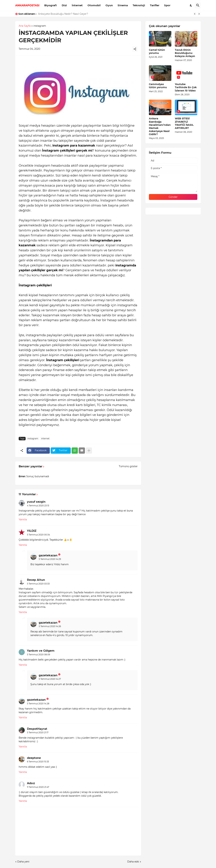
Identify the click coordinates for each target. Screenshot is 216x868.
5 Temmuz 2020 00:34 (38, 535)
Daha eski (133, 862)
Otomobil (94, 5)
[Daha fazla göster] (89, 451)
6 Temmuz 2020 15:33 (38, 762)
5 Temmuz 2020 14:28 (38, 704)
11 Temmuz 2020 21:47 (38, 787)
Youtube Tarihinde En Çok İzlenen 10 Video (186, 87)
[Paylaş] (135, 49)
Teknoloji (139, 5)
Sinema (123, 5)
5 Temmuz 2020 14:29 (50, 559)
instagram (40, 26)
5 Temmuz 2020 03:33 (38, 584)
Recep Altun (36, 580)
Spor (167, 5)
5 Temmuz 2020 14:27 (50, 679)
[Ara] (198, 5)
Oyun (109, 5)
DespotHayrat (37, 729)
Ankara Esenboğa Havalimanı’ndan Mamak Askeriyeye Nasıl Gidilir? (160, 126)
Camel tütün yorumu (157, 51)
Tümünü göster (128, 466)
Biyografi (51, 5)
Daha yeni (23, 862)
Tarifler (155, 5)
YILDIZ (32, 531)
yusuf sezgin (36, 502)
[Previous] (195, 14)
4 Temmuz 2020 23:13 (38, 506)
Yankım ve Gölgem (41, 651)
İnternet (77, 5)
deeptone (34, 758)
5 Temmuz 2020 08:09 (38, 655)
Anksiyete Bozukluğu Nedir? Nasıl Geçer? (63, 14)
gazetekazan (48, 555)
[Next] (199, 14)
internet (45, 439)
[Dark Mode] (191, 5)
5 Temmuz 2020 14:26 (50, 626)
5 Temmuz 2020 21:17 (38, 732)
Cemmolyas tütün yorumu (158, 86)
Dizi (64, 5)
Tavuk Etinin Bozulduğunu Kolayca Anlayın (185, 53)
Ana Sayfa (25, 26)
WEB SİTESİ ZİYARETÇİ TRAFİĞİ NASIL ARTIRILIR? (184, 123)
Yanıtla (23, 519)
